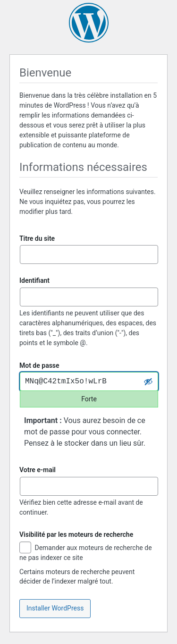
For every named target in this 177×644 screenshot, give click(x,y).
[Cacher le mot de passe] (148, 381)
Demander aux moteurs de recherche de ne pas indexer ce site (86, 552)
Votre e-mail (38, 470)
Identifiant (34, 280)
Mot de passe (39, 365)
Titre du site (37, 238)
